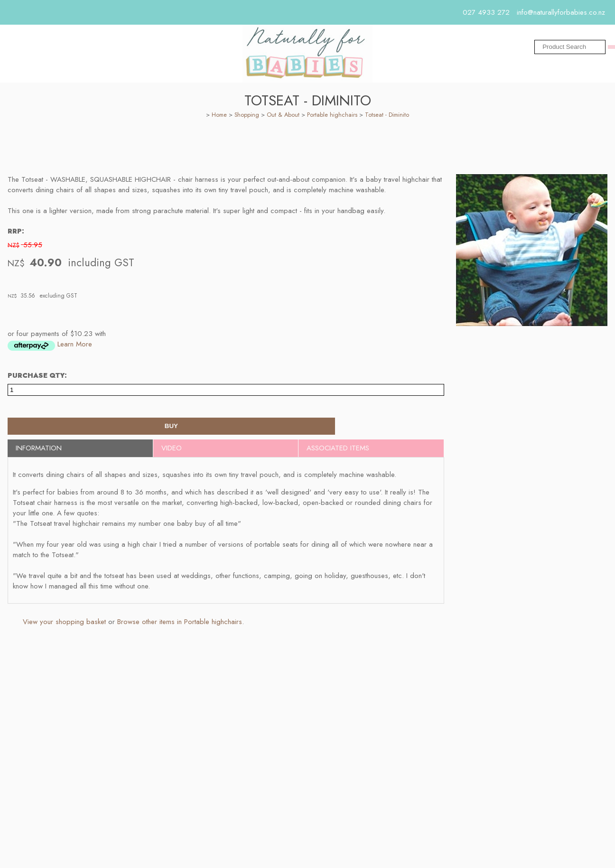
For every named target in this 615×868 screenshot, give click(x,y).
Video (172, 452)
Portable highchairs (332, 119)
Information (39, 452)
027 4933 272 (486, 12)
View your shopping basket (64, 625)
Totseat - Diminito (387, 119)
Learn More (75, 348)
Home (219, 119)
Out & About (283, 119)
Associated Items (338, 452)
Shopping (247, 119)
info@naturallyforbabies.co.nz (561, 12)
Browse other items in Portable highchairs (180, 625)
